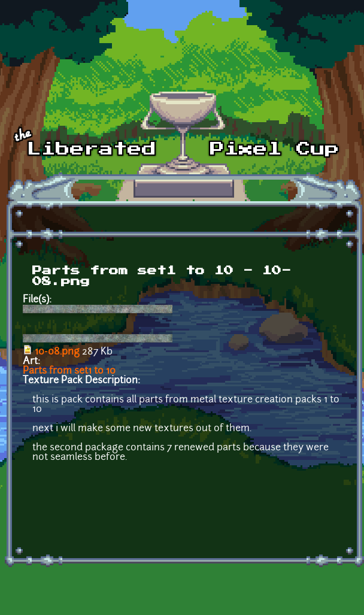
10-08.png (57, 352)
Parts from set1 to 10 (69, 371)
